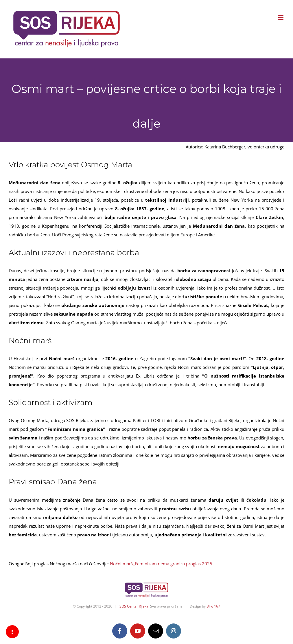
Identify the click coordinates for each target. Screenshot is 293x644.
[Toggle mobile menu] (281, 18)
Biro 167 (213, 606)
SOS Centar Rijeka (134, 606)
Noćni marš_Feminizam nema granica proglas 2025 (161, 564)
